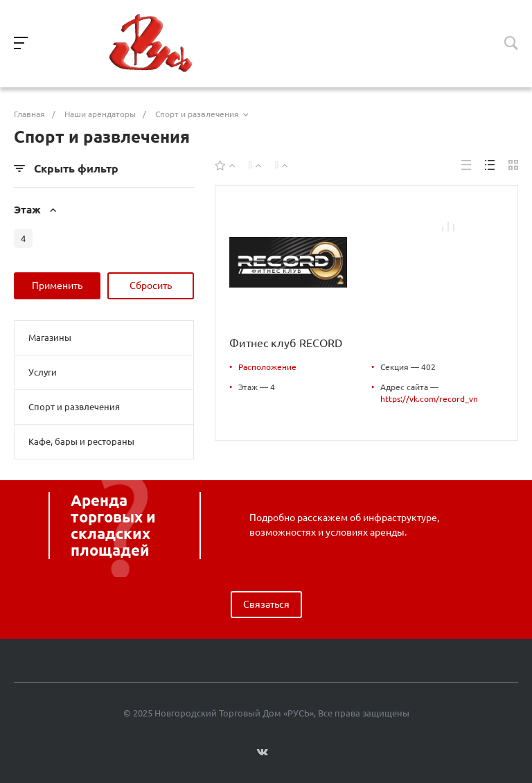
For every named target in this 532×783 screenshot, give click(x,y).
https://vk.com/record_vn (429, 399)
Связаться (266, 604)
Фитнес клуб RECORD (286, 343)
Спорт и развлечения (74, 407)
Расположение (267, 367)
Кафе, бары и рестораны (81, 441)
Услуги (43, 372)
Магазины (50, 337)
